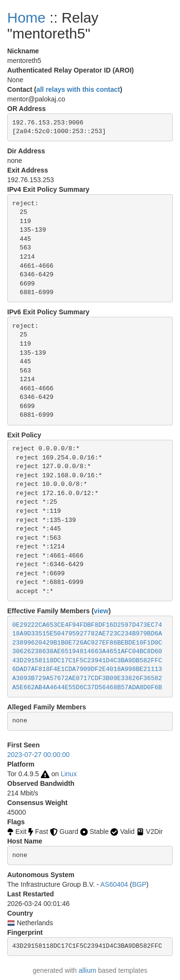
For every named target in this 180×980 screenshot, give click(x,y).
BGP (139, 884)
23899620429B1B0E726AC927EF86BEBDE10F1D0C (87, 643)
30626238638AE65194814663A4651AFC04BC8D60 (87, 651)
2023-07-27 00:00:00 (38, 755)
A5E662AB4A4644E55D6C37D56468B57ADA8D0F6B (87, 688)
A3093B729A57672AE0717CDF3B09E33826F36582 (87, 678)
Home (26, 18)
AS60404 (114, 884)
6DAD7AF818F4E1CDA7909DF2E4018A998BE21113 (87, 669)
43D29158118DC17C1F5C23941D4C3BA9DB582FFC (87, 661)
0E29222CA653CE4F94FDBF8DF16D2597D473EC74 (87, 625)
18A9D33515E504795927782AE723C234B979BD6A (87, 634)
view (101, 611)
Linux (68, 774)
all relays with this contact (78, 89)
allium (88, 970)
